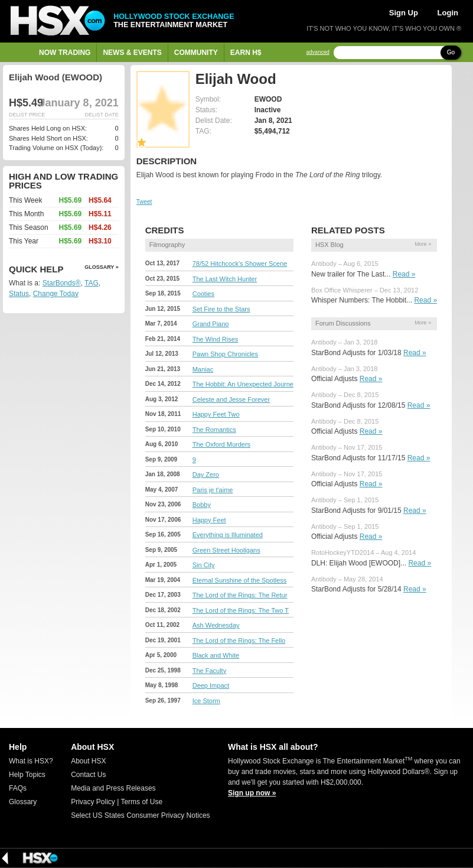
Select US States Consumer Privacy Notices (140, 815)
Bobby (202, 505)
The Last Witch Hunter (225, 279)
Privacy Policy (93, 802)
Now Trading (65, 53)
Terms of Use (141, 802)
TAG (92, 283)
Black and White (216, 655)
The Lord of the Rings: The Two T (241, 610)
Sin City (204, 565)
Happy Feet (209, 520)
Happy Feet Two (216, 414)
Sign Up (404, 13)
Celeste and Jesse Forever (231, 399)
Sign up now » (252, 793)
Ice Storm (206, 701)
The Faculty (209, 671)
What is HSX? (31, 761)
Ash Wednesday (216, 625)
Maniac (203, 369)
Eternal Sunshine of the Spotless (240, 580)
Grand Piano (211, 324)
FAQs (18, 788)
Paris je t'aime (213, 490)
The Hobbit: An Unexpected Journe (243, 384)
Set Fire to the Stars (221, 309)
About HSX (88, 761)
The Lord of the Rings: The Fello (239, 641)
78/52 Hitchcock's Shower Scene (240, 264)
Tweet (144, 202)
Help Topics (27, 775)
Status (19, 294)
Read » (404, 274)
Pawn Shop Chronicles (225, 354)
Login (448, 13)
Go (451, 52)
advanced (318, 52)
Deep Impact (211, 685)
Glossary (23, 802)
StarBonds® (62, 283)
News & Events (132, 53)
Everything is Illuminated (228, 535)
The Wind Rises (216, 339)
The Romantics (214, 430)
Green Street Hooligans (226, 550)
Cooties (203, 294)
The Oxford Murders (221, 444)
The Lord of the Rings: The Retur (240, 595)
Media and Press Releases (113, 788)
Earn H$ (246, 53)
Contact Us (88, 775)
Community (196, 53)
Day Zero (206, 474)
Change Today (56, 294)
